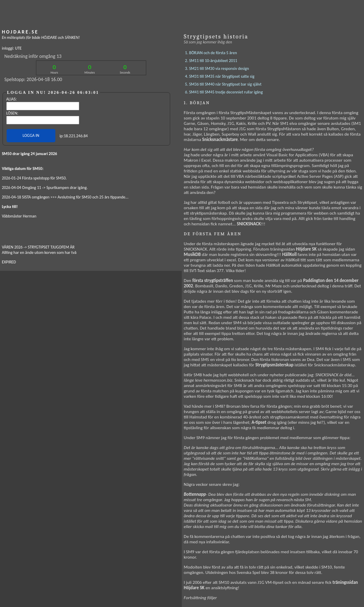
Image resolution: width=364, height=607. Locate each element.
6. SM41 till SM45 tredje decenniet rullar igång (224, 92)
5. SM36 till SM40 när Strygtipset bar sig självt (223, 84)
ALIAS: (12, 99)
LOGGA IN (31, 135)
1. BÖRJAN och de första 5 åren (211, 53)
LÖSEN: (12, 113)
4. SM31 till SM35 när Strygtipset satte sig (220, 76)
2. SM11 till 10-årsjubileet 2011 (211, 61)
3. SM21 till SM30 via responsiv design (217, 68)
